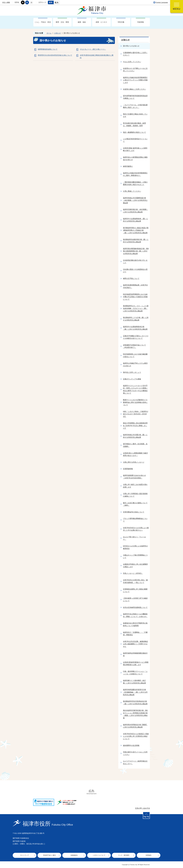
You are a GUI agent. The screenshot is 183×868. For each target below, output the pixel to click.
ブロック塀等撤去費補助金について (135, 520)
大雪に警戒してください (132, 191)
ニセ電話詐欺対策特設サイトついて (135, 140)
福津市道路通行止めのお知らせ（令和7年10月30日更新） (134, 477)
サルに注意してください (132, 62)
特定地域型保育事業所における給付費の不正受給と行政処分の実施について (135, 297)
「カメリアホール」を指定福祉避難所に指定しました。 (135, 106)
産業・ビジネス (101, 22)
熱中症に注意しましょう (132, 372)
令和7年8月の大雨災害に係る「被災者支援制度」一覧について (135, 581)
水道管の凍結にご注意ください (134, 89)
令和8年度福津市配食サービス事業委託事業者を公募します (136, 664)
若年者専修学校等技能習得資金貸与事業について (135, 97)
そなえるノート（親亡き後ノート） (93, 49)
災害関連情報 (128, 469)
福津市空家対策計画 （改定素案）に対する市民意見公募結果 (135, 211)
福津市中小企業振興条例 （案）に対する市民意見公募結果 (135, 220)
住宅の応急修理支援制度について (135, 607)
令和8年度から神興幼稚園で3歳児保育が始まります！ (135, 454)
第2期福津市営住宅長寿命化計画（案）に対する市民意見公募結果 (135, 703)
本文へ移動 (6, 2)
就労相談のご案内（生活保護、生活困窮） (135, 445)
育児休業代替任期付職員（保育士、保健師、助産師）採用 (134, 124)
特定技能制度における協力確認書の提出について (135, 355)
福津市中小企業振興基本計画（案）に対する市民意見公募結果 (135, 328)
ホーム (49, 33)
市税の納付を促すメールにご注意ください (135, 753)
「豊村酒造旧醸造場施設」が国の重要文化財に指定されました (135, 183)
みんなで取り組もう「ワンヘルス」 (134, 538)
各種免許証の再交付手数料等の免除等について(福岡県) (135, 624)
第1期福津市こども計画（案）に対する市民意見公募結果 (136, 319)
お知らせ (58, 33)
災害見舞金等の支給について (134, 512)
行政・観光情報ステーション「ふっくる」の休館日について (135, 673)
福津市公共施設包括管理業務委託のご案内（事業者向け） (135, 174)
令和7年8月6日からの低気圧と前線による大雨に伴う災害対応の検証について (136, 736)
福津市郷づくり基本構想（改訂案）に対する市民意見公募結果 (134, 682)
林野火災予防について (131, 278)
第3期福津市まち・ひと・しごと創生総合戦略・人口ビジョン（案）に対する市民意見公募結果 (136, 308)
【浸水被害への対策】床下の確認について (135, 599)
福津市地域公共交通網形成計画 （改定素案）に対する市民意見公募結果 (135, 200)
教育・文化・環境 (62, 22)
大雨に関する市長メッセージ (134, 462)
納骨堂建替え (128, 166)
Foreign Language (162, 2)
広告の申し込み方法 (143, 808)
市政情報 (141, 22)
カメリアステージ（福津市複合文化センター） (135, 762)
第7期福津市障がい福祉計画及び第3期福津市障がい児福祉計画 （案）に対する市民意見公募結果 (136, 230)
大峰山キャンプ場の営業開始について (135, 556)
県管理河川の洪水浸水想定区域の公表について (55, 55)
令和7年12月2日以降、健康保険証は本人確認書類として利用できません (135, 644)
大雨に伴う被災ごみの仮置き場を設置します (135, 486)
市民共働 (121, 22)
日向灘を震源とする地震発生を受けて (135, 271)
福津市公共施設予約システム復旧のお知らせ (135, 364)
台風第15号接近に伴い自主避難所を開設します (135, 565)
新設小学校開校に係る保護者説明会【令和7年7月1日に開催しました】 (135, 426)
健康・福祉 (82, 22)
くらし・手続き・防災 (43, 22)
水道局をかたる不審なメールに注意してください (135, 70)
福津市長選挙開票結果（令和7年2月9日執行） (135, 286)
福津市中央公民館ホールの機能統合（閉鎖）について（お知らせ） (135, 615)
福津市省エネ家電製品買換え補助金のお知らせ (135, 158)
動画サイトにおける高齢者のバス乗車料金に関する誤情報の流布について (135, 402)
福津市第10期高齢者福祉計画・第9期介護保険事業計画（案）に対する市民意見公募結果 (136, 251)
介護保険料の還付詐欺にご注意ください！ (135, 54)
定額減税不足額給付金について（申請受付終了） (134, 346)
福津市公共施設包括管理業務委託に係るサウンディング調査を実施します (135, 80)
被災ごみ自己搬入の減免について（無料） (135, 504)
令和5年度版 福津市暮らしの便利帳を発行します (135, 149)
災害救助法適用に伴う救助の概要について (135, 590)
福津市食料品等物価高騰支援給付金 (135, 654)
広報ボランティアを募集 (132, 379)
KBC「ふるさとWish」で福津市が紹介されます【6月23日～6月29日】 (136, 414)
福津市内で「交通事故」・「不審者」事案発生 (135, 634)
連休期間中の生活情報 (131, 745)
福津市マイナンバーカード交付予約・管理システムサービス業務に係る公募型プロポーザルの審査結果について (135, 389)
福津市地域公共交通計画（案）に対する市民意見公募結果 (135, 436)
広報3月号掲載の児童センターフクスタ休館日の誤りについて (136, 337)
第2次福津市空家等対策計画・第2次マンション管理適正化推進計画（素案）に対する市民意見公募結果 (135, 714)
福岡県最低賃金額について (48, 49)
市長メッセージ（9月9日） (133, 573)
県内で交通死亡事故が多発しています (135, 115)
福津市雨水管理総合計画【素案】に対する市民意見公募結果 (135, 726)
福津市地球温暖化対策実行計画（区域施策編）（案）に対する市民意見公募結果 (135, 692)
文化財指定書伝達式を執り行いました (135, 262)
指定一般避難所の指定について (134, 132)
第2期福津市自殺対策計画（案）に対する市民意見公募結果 (136, 241)
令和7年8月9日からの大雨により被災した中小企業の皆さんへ (136, 529)
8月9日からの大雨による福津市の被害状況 (135, 547)
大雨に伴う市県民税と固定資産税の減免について (135, 495)
